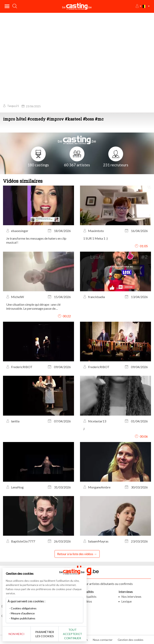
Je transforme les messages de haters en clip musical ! (36, 240)
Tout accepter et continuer (72, 634)
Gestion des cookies (131, 640)
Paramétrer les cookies (45, 634)
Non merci (17, 634)
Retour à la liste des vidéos (75, 554)
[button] (138, 6)
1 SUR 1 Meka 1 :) (95, 238)
